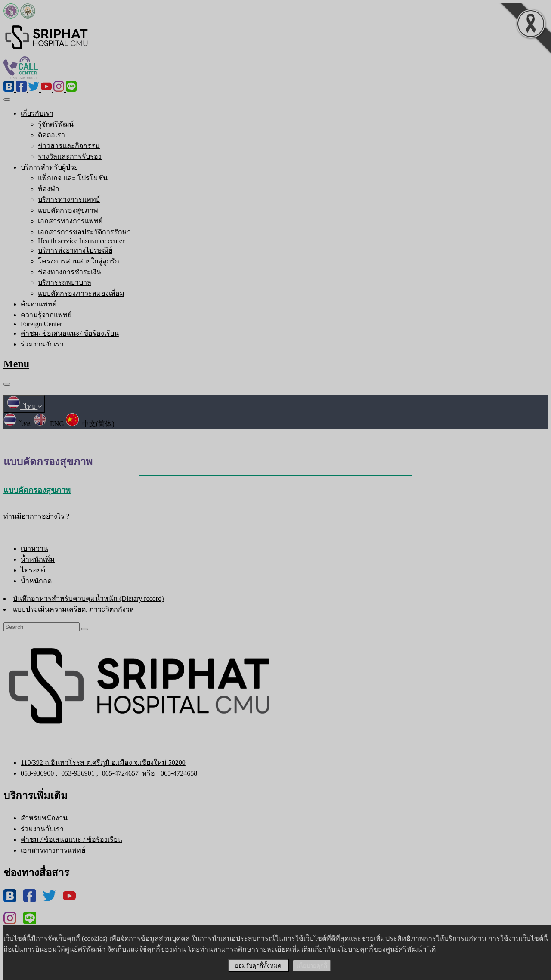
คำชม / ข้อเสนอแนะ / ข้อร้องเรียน (71, 839)
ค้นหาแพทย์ (39, 304)
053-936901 (77, 773)
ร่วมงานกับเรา (42, 344)
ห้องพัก (49, 189)
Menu (16, 364)
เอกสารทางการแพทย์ (70, 221)
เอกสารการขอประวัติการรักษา (84, 232)
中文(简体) (90, 424)
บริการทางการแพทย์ (69, 199)
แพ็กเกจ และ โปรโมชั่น (73, 178)
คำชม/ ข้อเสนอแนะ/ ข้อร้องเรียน (70, 333)
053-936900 (37, 773)
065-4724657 (119, 773)
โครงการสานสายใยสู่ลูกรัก (79, 261)
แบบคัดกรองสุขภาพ (68, 210)
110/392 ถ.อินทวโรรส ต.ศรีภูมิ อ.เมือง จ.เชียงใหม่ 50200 (103, 762)
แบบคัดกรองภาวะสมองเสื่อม (81, 293)
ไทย (24, 407)
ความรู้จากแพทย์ (46, 315)
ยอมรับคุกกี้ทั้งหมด (258, 966)
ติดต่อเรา (51, 135)
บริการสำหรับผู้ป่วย (49, 167)
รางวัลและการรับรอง (70, 156)
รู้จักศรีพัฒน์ (56, 124)
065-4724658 (178, 773)
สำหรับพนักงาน (44, 818)
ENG (49, 424)
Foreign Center (41, 324)
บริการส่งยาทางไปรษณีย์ (75, 250)
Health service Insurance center (81, 241)
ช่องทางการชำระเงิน (70, 272)
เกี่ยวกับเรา (37, 113)
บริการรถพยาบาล (65, 283)
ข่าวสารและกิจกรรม (69, 146)
